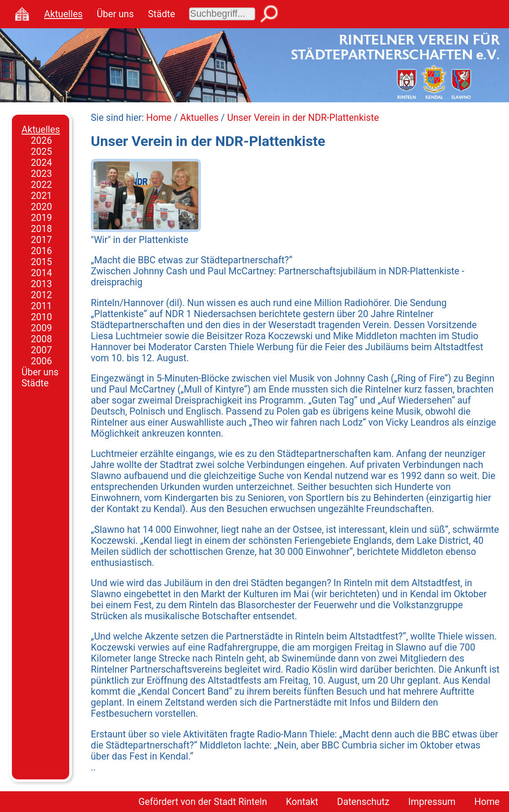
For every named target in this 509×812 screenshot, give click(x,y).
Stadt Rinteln (240, 802)
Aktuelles (63, 14)
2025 (41, 152)
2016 (41, 251)
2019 (41, 218)
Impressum (432, 802)
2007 (41, 350)
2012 (41, 295)
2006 (41, 361)
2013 (41, 284)
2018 (41, 229)
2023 (41, 174)
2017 (41, 240)
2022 (41, 185)
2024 (41, 163)
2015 (41, 262)
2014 (41, 273)
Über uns (115, 14)
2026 (41, 140)
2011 (41, 306)
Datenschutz (363, 802)
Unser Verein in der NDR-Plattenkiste (303, 118)
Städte (162, 14)
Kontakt (302, 802)
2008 (41, 339)
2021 (41, 196)
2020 (41, 207)
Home (159, 118)
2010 (41, 317)
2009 (41, 328)
